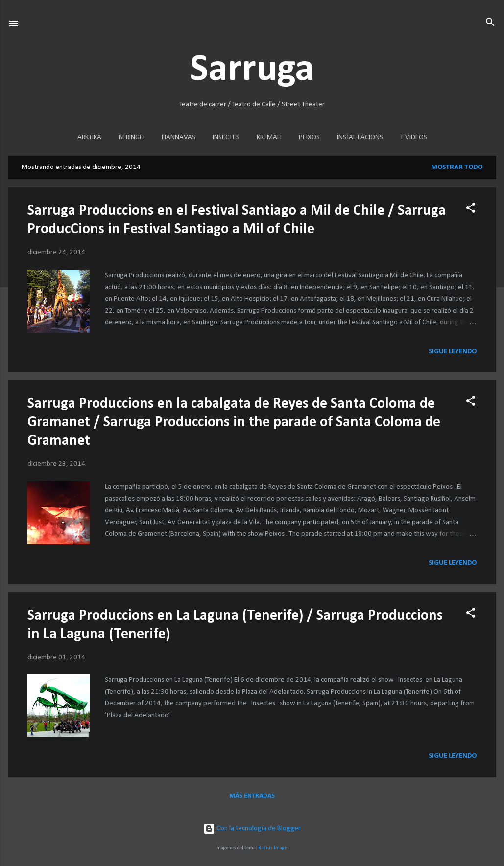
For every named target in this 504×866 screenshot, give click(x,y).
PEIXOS (309, 137)
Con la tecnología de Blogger (252, 829)
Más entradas (252, 796)
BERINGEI (132, 137)
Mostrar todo (457, 167)
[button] (471, 208)
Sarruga (252, 70)
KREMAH (269, 137)
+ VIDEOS (414, 137)
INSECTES (226, 137)
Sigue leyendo (453, 351)
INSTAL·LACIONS (360, 137)
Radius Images (274, 848)
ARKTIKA (89, 137)
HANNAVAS (179, 137)
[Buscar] (490, 23)
